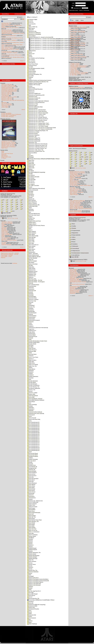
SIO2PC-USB (73, 270)
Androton (30, 322)
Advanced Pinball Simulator (35, 89)
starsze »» (22, 61)
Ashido (30, 462)
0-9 (3, 200)
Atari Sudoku (31, 527)
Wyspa (3, 236)
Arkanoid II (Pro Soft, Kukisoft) (36, 413)
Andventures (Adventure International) (38, 328)
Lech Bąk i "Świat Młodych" (76, 175)
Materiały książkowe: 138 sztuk (9, 143)
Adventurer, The (32, 142)
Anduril (30, 325)
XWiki (3, 152)
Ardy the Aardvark (33, 396)
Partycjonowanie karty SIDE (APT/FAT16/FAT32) (13, 100)
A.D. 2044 (30, 76)
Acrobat (30, 67)
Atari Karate (31, 519)
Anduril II (30, 326)
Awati (29, 613)
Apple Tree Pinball (33, 365)
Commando (4, 228)
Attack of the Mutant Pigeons (35, 582)
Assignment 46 (32, 468)
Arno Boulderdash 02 (33, 424)
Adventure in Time (33, 104)
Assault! (30, 464)
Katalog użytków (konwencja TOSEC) (78, 260)
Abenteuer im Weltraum (34, 33)
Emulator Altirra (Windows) (8, 117)
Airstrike (30, 193)
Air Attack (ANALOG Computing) (36, 172)
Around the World (32, 455)
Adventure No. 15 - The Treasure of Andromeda (40, 129)
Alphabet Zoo (31, 276)
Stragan (71, 199)
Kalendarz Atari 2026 (6, 23)
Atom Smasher (32, 561)
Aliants (30, 227)
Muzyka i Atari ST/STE (75, 59)
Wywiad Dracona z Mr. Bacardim (77, 173)
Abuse (30, 52)
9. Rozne (72, 242)
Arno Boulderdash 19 (33, 449)
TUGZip (16, 218)
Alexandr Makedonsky (34, 214)
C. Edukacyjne (74, 246)
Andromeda (31, 319)
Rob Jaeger (72, 188)
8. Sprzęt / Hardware (75, 71)
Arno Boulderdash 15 (33, 443)
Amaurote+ (31, 289)
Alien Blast (31, 239)
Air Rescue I (31, 183)
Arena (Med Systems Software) (36, 400)
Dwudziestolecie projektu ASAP (9, 36)
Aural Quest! (31, 596)
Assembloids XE (32, 467)
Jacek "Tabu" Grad (74, 189)
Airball (30, 187)
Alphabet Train (32, 274)
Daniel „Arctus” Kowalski (75, 179)
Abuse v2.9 (31, 54)
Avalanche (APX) (32, 606)
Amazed (30, 292)
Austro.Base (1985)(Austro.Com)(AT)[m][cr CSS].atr (41, 600)
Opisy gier (3, 221)
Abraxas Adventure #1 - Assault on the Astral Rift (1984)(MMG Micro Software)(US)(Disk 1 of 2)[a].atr (54, 40)
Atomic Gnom (31, 564)
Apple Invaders (32, 360)
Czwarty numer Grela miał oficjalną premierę (12, 38)
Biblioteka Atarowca (5, 119)
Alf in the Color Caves (33, 215)
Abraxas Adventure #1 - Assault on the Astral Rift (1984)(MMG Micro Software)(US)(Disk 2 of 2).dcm (54, 49)
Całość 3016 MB (6, 213)
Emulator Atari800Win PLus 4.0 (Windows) (11, 114)
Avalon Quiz (31, 608)
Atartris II (30, 545)
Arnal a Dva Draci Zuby (34, 419)
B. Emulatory (73, 244)
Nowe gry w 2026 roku (7, 30)
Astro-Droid (31, 490)
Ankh (29, 339)
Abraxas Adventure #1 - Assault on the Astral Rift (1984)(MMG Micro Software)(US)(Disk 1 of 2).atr (54, 42)
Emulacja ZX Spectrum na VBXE (9, 97)
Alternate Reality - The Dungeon (36, 282)
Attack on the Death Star (34, 584)
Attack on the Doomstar (34, 585)
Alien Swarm (31, 249)
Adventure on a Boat (33, 132)
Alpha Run (31, 267)
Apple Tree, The (32, 366)
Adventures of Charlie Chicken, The (37, 148)
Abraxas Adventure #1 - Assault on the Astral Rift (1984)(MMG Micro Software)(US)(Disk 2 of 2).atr (54, 47)
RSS (22, 19)
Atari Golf (30, 514)
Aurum (30, 597)
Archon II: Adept (5, 233)
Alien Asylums (32, 233)
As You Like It (31, 461)
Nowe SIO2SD (73, 272)
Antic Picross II (32, 350)
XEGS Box (72, 289)
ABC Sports (31, 28)
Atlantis (30, 551)
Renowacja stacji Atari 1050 (76, 54)
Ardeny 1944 (31, 394)
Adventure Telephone (33, 135)
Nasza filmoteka (5, 24)
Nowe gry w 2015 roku (7, 99)
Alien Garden (31, 246)
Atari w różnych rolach (75, 290)
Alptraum (30, 277)
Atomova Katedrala (33, 572)
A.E (29, 154)
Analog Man (31, 311)
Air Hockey (31, 178)
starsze (23, 110)
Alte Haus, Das (32, 279)
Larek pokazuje (5, 96)
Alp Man (30, 265)
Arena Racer (31, 402)
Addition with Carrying (34, 85)
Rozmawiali (72, 171)
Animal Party (31, 334)
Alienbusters (31, 252)
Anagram (30, 308)
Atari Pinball (31, 523)
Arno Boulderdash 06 (33, 430)
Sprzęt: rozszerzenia (75, 205)
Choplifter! (4, 225)
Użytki (77, 20)
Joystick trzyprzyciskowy (75, 281)
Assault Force (31, 465)
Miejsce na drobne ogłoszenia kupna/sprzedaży (81, 208)
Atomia (30, 563)
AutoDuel (30, 602)
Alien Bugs (31, 240)
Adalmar (30, 77)
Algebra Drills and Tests (34, 221)
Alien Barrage (31, 237)
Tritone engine (5, 106)
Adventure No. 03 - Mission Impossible (38, 113)
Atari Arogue (31, 508)
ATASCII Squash (32, 550)
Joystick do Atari (74, 276)
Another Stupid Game (33, 342)
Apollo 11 (30, 359)
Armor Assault (32, 418)
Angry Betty (31, 332)
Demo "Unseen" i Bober (7, 48)
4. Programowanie (75, 231)
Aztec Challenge (32, 624)
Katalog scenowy (73, 151)
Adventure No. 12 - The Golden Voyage (38, 126)
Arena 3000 (31, 397)
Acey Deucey (31, 62)
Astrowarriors (31, 498)
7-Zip (13, 218)
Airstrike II (31, 194)
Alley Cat (30, 260)
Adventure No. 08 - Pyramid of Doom (37, 120)
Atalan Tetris (31, 505)
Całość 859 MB (74, 257)
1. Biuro (72, 224)
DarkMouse (72, 293)
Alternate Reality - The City (35, 280)
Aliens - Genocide (32, 254)
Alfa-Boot (30, 220)
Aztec (29, 622)
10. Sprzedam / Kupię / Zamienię (77, 74)
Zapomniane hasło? (74, 10)
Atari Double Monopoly (34, 513)
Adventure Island (32, 105)
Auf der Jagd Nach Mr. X (34, 591)
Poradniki (3, 83)
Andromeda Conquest (33, 320)
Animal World (31, 335)
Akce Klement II (32, 202)
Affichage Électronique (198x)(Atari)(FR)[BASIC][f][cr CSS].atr (43, 159)
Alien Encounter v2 (33, 245)
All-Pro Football (32, 261)
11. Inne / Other (73, 75)
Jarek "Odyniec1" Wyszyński (76, 192)
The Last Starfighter (6, 238)
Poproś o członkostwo (84, 10)
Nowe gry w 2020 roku (7, 92)
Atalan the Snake (32, 507)
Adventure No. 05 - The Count (35, 116)
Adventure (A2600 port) (34, 94)
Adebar (30, 86)
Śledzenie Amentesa (75, 183)
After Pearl (31, 160)
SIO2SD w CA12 (74, 273)
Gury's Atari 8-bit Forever (7, 154)
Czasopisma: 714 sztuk (7, 141)
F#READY (72, 177)
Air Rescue (31, 181)
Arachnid (30, 378)
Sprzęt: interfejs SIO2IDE (76, 211)
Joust (3, 226)
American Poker (32, 298)
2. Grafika (73, 226)
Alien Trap (31, 251)
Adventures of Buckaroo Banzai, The (37, 147)
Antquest (30, 356)
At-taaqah (30, 576)
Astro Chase (31, 486)
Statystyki (3, 258)
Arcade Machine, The (33, 387)
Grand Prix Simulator (6, 245)
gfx (91, 155)
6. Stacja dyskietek (75, 235)
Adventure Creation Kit (34, 98)
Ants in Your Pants (33, 357)
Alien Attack (31, 234)
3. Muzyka (73, 228)
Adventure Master (32, 108)
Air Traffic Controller (33, 186)
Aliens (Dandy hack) (33, 255)
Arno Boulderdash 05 (33, 428)
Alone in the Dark (32, 264)
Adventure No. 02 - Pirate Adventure (37, 111)
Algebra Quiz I (32, 223)
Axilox (30, 616)
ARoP (29, 452)
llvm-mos (72, 48)
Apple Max (31, 362)
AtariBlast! (31, 538)
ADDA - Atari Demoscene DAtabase (78, 149)
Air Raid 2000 (31, 180)
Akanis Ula (31, 199)
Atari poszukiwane (74, 50)
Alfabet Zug (31, 218)
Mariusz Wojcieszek (74, 181)
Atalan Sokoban (32, 504)
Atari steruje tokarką (74, 292)
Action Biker (31, 70)
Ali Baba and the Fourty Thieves (36, 225)
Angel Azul (31, 329)
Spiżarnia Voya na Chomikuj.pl (8, 147)
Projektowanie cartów (75, 275)
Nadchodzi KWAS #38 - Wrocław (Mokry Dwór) (12, 57)
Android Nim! (31, 317)
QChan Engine (5, 107)
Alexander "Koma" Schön (76, 190)
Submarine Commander (7, 223)
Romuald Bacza (73, 182)
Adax (29, 79)
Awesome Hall (32, 615)
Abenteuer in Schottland (34, 34)
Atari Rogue (31, 524)
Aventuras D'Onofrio (33, 609)
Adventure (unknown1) (34, 139)
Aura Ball (30, 592)
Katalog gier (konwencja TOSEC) (9, 216)
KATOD (72, 180)
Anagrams (31, 310)
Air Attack (30, 171)
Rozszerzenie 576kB (75, 286)
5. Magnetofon (74, 233)
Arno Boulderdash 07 (33, 431)
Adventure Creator (33, 99)
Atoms (30, 573)
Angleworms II (32, 331)
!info (81, 157)
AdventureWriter (32, 153)
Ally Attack (31, 262)
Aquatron (30, 372)
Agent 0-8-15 (31, 165)
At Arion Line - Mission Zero (35, 501)
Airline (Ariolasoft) (33, 190)
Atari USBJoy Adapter (75, 203)
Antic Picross (31, 348)
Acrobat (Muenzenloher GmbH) (36, 68)
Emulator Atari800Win (6, 113)
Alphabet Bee (31, 270)
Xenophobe (4, 230)
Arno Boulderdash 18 (33, 447)
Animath (30, 338)
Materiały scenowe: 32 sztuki (8, 142)
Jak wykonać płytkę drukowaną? (77, 284)
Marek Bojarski (73, 193)
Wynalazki (71, 268)
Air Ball (30, 174)
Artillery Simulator (33, 459)
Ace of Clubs (31, 61)
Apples (30, 368)
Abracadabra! (31, 36)
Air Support (31, 184)
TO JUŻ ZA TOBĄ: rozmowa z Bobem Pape (80, 185)
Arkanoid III (31, 415)
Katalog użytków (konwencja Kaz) (77, 218)
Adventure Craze (32, 97)
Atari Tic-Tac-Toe (32, 530)
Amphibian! (31, 305)
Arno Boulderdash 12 (33, 439)
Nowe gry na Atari (74, 29)
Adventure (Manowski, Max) (35, 107)
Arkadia (30, 406)
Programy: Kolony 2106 (75, 204)
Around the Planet (32, 453)
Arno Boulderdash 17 (33, 446)
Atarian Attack (32, 536)
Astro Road (31, 487)
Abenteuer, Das (32, 31)
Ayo (29, 619)
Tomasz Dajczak (74, 174)
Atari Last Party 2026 (6, 31)
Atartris (30, 544)
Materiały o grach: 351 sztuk (8, 146)
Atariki (3, 151)
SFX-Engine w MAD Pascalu (8, 86)
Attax (29, 590)
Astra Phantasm (32, 483)
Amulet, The (31, 307)
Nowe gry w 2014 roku (7, 105)
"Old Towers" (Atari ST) (7, 222)
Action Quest (31, 73)
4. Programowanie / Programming (78, 67)
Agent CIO (31, 166)
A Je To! (30, 21)
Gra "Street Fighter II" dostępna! (9, 40)
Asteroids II (31, 480)
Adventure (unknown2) (34, 141)
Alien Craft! (31, 242)
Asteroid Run (31, 474)
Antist (29, 353)
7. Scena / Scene (74, 70)
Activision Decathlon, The (34, 74)
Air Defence (31, 175)
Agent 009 (30, 163)
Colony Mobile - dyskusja (7, 255)
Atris (29, 575)
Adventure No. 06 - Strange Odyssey (37, 117)
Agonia (30, 169)
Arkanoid (30, 410)
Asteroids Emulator (33, 479)
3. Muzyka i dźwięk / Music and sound (79, 66)
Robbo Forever (5, 231)
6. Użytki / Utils (73, 69)
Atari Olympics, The (33, 521)
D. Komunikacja (74, 248)
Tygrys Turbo (73, 277)
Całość (4, 218)
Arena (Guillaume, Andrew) (35, 399)
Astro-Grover (31, 492)
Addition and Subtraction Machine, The (38, 82)
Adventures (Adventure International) (37, 144)
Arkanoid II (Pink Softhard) (35, 412)
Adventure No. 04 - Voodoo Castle (36, 114)
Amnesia (30, 302)
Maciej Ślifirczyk (73, 191)
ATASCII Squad (32, 548)
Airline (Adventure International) (36, 188)
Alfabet (30, 217)
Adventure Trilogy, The (34, 138)
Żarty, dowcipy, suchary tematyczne (78, 57)
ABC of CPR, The (32, 27)
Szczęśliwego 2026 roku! (7, 32)
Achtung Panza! (32, 65)
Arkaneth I (31, 408)
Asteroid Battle (32, 471)
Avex (29, 610)
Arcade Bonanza (32, 384)
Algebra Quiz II (32, 224)
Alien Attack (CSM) (33, 236)
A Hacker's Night (32, 19)
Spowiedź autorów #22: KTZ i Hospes (10, 49)
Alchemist (30, 211)
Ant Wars (30, 347)
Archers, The (31, 390)
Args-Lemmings (32, 405)
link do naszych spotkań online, (77, 87)
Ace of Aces (31, 60)
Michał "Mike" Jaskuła (75, 176)
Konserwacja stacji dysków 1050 (9, 90)
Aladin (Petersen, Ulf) (33, 205)
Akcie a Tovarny (32, 203)
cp (91, 152)
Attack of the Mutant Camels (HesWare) (38, 579)
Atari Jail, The (31, 517)
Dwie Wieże (4, 239)
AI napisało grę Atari (6, 52)
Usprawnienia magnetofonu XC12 (9, 89)
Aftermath (30, 162)
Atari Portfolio (73, 52)
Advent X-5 (31, 91)
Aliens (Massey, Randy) (34, 257)
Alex (29, 212)
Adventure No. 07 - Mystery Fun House (38, 119)
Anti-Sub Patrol (32, 354)
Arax (29, 379)
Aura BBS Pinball (32, 594)
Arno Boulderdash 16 (33, 445)
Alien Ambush (31, 231)
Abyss (30, 55)
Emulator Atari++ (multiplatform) (9, 115)
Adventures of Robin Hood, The (36, 151)
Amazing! (30, 295)
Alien (29, 228)
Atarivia (30, 541)
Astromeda (31, 493)
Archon (3, 237)
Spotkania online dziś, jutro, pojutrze (10, 28)
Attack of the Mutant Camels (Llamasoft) (38, 581)
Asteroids (30, 477)
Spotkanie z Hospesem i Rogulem (9, 53)
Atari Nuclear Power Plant (34, 520)
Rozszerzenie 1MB (74, 280)
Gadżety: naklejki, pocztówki (76, 206)
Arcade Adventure (32, 381)
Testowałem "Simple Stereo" (76, 278)
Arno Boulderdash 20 (33, 450)
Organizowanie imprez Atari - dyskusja (10, 253)
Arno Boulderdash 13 (33, 440)
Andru (30, 323)
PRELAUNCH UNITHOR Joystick (78, 45)
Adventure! (31, 92)
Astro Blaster (31, 484)
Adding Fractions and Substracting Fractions (39, 80)
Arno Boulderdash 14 (33, 442)
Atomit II (30, 567)
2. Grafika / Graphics (75, 65)
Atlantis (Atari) (32, 554)
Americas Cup (32, 301)
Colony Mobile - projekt (6, 256)
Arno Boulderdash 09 (33, 434)
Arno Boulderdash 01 (33, 422)
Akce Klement (31, 200)
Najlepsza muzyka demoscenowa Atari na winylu (13, 33)
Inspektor (4, 244)
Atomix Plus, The (32, 570)
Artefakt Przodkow (33, 456)
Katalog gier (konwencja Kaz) (8, 194)
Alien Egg (30, 243)
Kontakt (2, 160)
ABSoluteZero (31, 51)
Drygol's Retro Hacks (6, 157)
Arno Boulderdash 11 (33, 437)
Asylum (30, 499)
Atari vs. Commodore (33, 532)
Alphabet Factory (32, 271)
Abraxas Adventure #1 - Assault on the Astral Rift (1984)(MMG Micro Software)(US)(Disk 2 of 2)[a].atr (54, 46)
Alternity (30, 283)
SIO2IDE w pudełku (74, 291)
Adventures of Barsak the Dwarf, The (37, 145)
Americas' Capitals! (33, 300)
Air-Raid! (30, 192)
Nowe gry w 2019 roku (7, 93)
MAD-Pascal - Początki (75, 38)
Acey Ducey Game (33, 64)
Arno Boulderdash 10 (33, 436)
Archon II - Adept (32, 393)
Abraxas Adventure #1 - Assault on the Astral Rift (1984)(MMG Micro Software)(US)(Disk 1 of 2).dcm (54, 44)
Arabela (30, 374)
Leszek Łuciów (73, 184)
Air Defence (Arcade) (33, 177)
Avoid (29, 612)
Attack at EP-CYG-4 (33, 578)
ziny (81, 166)
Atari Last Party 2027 (75, 41)
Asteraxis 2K (31, 470)
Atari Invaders (31, 516)
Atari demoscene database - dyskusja (10, 254)
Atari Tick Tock (32, 529)
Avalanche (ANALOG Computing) (36, 605)
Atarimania (4, 155)
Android (30, 314)
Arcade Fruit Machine (33, 385)
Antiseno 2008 (32, 351)
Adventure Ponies (32, 134)
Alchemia (30, 209)
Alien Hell (30, 248)
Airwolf (30, 197)
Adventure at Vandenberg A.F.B (36, 95)
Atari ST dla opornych (6, 104)
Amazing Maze (32, 297)
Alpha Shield (31, 268)
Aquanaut (30, 370)
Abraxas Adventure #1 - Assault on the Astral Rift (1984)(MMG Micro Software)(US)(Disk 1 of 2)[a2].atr (55, 39)
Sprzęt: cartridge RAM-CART (76, 207)
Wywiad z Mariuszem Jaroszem (77, 172)
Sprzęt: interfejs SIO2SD (75, 212)
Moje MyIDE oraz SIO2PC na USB (78, 282)
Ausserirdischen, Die (33, 598)
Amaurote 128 (31, 291)
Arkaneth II (31, 409)
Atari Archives (5, 156)
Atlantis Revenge (32, 558)
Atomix (30, 569)
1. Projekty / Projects (75, 63)
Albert (29, 208)
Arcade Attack (31, 382)
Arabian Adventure (33, 376)
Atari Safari (31, 526)
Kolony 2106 (4, 232)
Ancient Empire (32, 313)
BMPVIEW (4, 103)
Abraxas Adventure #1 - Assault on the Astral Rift (40, 37)
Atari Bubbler (31, 510)
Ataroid (30, 542)
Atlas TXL (30, 560)
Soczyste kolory (73, 288)
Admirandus (31, 88)
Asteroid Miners (32, 473)
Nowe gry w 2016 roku (7, 98)
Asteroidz (30, 482)
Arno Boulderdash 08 (33, 433)
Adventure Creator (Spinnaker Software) (38, 101)
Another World (32, 344)
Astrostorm (31, 496)
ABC (29, 25)
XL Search (4, 158)
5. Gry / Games (73, 68)
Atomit (30, 566)
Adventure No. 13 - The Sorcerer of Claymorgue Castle (41, 128)
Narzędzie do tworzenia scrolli (8, 87)
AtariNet (30, 539)
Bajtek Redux (4, 148)
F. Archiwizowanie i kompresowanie (79, 253)
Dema (82, 20)
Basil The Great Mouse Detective (9, 240)
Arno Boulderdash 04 (33, 427)
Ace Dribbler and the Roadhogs (36, 58)
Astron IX (30, 495)
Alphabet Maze (32, 273)
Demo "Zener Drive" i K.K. (7, 47)
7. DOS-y (72, 237)
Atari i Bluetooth (73, 269)
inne (12, 211)
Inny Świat (4, 242)
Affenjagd (30, 157)
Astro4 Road (31, 489)
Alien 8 (30, 230)
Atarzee (30, 547)
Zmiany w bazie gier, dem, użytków (78, 27)
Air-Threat (30, 196)
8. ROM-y (72, 239)
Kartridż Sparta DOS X (7, 88)
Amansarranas (32, 286)
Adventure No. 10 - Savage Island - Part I (38, 123)
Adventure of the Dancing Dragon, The (38, 131)
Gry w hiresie (73, 34)
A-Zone (30, 621)
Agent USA (31, 168)
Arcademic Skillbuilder (34, 388)
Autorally (30, 603)
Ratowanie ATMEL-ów (75, 274)
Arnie (29, 421)
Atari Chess (31, 511)
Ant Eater (30, 345)
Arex (29, 403)
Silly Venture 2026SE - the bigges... (78, 43)
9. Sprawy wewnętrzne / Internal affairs (79, 73)
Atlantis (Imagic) (32, 557)
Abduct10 (30, 30)
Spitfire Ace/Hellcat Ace (7, 234)
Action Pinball (31, 71)
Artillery (30, 458)
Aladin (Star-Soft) (32, 206)
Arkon (29, 416)
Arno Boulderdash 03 (33, 425)
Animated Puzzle (32, 337)
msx (86, 159)
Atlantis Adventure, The (34, 553)
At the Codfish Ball (33, 502)
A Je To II (30, 22)
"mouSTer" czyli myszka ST (76, 202)
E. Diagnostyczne (74, 251)
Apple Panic (31, 363)
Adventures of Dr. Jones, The (35, 150)
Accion (30, 57)
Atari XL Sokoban (32, 535)
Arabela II (30, 375)
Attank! (30, 588)
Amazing (30, 294)
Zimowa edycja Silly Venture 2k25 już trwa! (11, 55)
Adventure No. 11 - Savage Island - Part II (38, 125)
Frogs (3, 224)
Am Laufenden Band (33, 285)
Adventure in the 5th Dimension (36, 102)
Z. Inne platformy (74, 255)
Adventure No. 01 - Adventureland (36, 110)
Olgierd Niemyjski (74, 194)
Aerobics (30, 156)
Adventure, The (32, 136)
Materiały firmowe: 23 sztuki (8, 144)
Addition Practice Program (35, 83)
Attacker (30, 587)
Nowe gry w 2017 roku (7, 95)
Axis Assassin (32, 618)
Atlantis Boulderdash (33, 556)
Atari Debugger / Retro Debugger (77, 32)
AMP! (29, 304)
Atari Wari (30, 533)
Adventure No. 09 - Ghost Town (36, 122)
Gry (72, 20)
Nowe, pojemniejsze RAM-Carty (77, 201)
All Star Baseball (32, 258)
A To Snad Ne (31, 24)
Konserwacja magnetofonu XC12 (9, 91)
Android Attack (32, 316)
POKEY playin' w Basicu (75, 36)
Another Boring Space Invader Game (37, 341)
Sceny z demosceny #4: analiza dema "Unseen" (13, 42)
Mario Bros (4, 229)
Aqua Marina (31, 369)
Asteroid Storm (32, 476)
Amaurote (30, 288)
